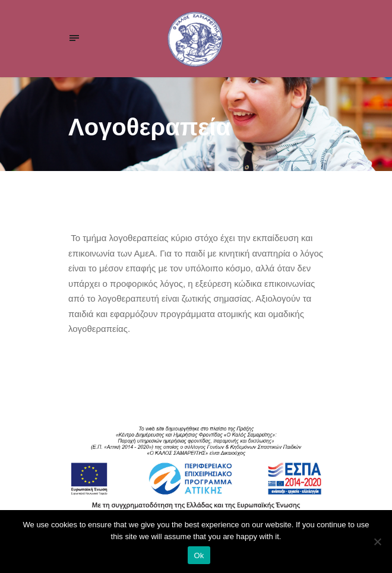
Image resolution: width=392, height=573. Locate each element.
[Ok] (377, 542)
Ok (199, 555)
